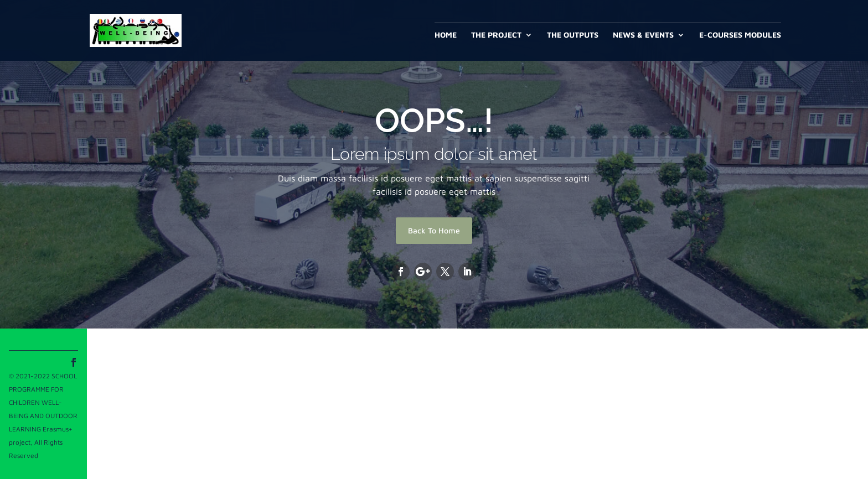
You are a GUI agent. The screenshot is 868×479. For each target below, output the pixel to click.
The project (496, 35)
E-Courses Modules (740, 35)
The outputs (573, 35)
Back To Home (434, 230)
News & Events (643, 35)
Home (446, 35)
